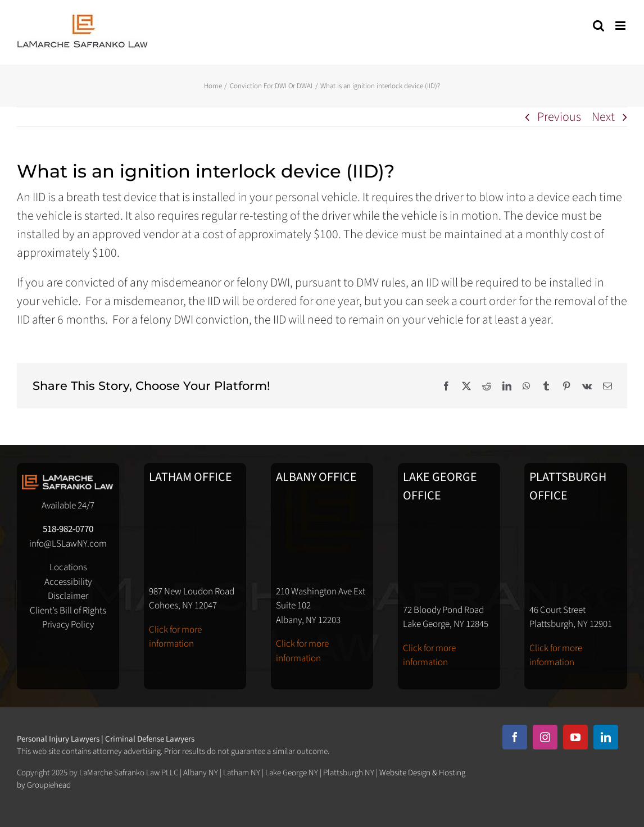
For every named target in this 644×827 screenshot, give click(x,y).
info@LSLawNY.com (68, 544)
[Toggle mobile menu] (621, 26)
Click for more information (175, 637)
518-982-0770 (68, 529)
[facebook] (515, 737)
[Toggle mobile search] (598, 26)
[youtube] (575, 737)
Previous (559, 117)
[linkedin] (606, 737)
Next (603, 117)
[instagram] (545, 737)
